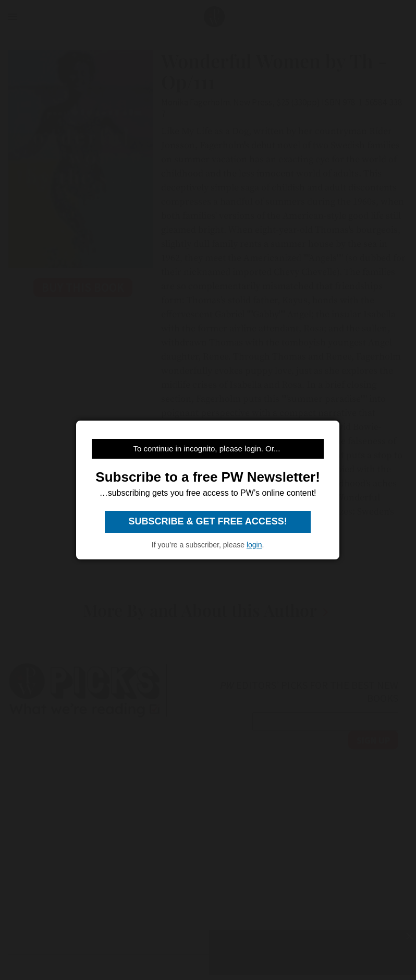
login (254, 545)
